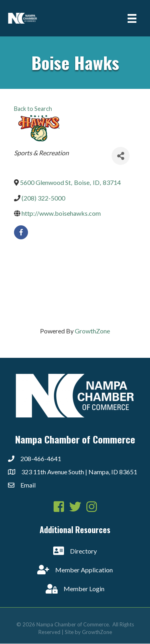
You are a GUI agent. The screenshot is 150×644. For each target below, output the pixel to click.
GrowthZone (92, 331)
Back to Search (33, 109)
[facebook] (21, 232)
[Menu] (132, 18)
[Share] (121, 156)
